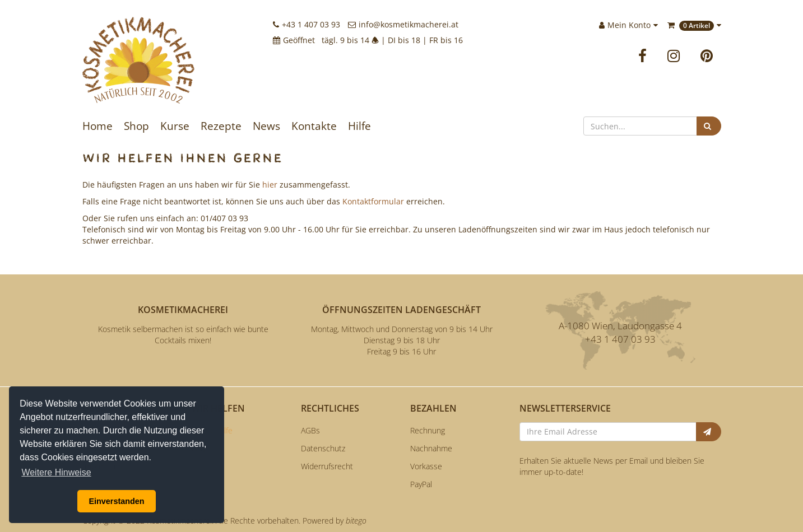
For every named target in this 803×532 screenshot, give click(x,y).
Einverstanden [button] (116, 501)
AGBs (310, 430)
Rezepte (221, 126)
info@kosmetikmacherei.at (403, 24)
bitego (356, 521)
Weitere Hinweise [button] (56, 472)
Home (98, 126)
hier (270, 185)
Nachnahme (431, 448)
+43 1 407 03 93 (307, 24)
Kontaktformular (373, 201)
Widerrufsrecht (327, 466)
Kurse (175, 126)
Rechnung (428, 430)
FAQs (201, 448)
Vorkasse (426, 466)
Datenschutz (323, 448)
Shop (136, 126)
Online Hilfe (212, 430)
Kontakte (314, 126)
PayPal (421, 484)
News (266, 126)
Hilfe (359, 126)
